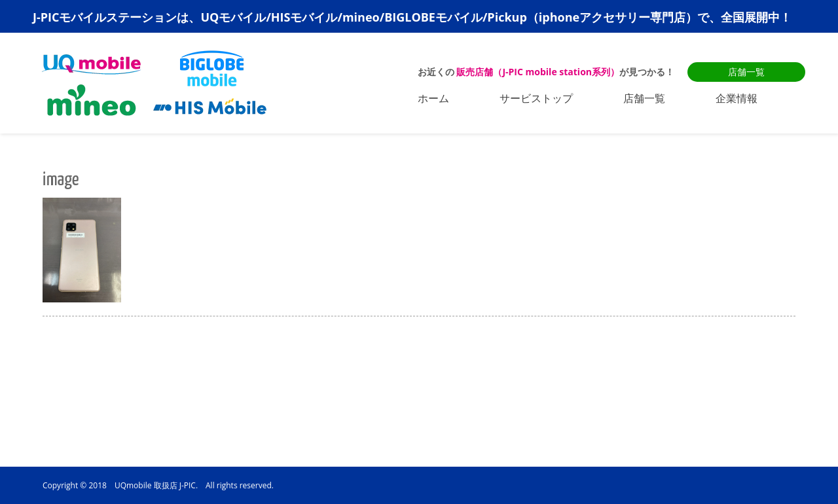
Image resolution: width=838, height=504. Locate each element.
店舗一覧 (746, 72)
